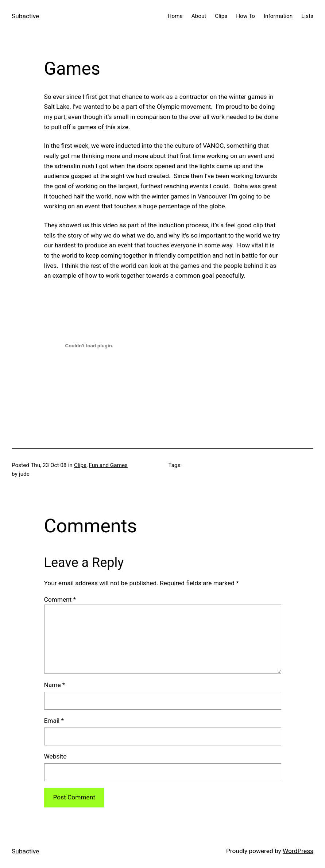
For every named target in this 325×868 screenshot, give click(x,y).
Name (55, 685)
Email (54, 721)
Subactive (25, 16)
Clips (80, 465)
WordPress (298, 851)
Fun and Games (108, 465)
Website (55, 756)
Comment (60, 599)
